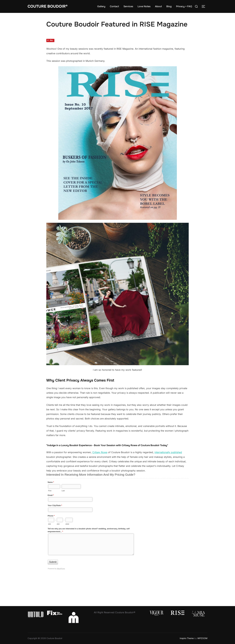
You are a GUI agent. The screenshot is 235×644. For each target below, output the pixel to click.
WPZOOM (202, 638)
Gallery (101, 6)
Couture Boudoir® (48, 6)
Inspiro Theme (187, 638)
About (158, 6)
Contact (114, 6)
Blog (169, 6)
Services (128, 6)
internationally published (168, 452)
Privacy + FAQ (184, 6)
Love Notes (144, 6)
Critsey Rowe (100, 452)
